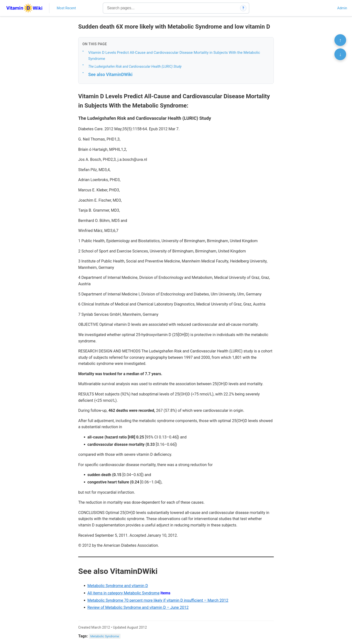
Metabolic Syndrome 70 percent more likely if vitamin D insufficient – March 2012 (158, 600)
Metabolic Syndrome (105, 636)
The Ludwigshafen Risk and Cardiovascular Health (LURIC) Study (135, 66)
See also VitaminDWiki (110, 74)
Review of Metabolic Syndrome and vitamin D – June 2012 (138, 607)
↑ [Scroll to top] (340, 40)
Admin (342, 8)
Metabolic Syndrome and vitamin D (118, 586)
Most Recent (66, 8)
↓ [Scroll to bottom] (340, 54)
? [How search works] (243, 8)
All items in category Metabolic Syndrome (123, 593)
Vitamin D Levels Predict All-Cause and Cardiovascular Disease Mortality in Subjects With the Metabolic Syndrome (174, 56)
